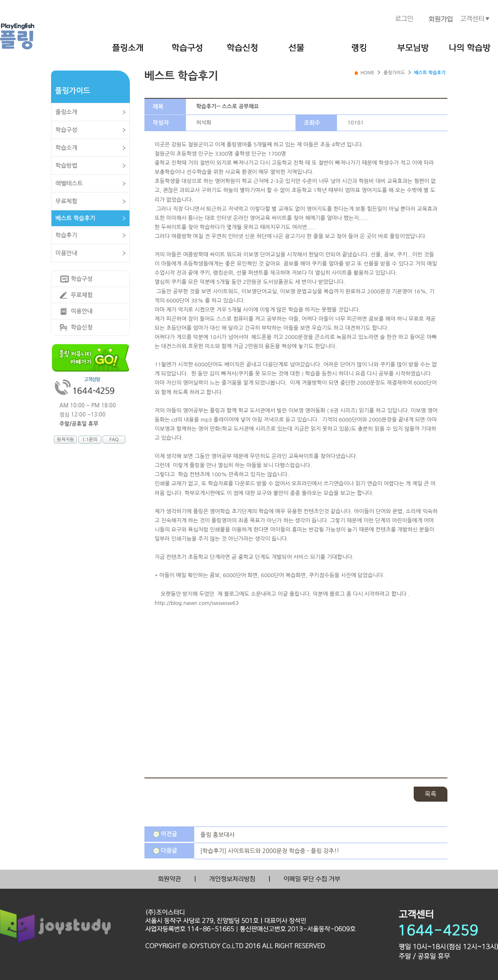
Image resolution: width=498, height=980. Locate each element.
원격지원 (65, 440)
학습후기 (67, 235)
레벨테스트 (69, 183)
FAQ (114, 440)
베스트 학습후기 (76, 218)
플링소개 (67, 112)
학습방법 (67, 166)
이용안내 (67, 253)
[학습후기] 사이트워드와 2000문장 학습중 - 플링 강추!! (270, 851)
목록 (430, 794)
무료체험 (67, 201)
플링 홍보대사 (218, 835)
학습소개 (67, 148)
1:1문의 (89, 440)
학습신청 (82, 327)
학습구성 (67, 130)
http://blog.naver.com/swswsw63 (197, 603)
